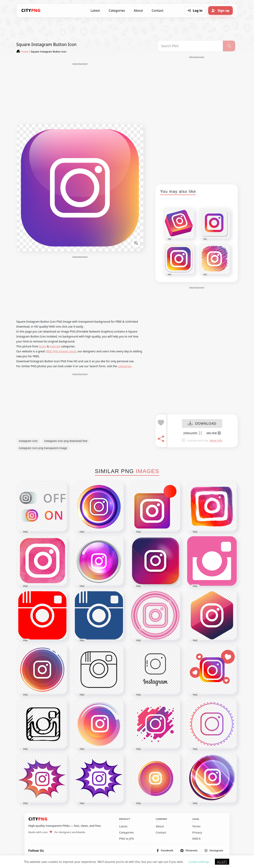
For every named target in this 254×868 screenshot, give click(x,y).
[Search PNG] (190, 46)
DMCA (196, 839)
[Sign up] (220, 11)
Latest (95, 11)
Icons (43, 346)
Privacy (197, 833)
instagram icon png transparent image (43, 448)
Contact (157, 11)
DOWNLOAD (202, 424)
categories (125, 366)
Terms (196, 826)
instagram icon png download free (66, 441)
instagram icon (28, 441)
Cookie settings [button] (199, 862)
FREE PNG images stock (61, 351)
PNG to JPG (127, 839)
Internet (55, 346)
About (138, 11)
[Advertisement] (80, 94)
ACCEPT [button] (222, 862)
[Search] (229, 46)
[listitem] (165, 851)
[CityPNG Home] (31, 11)
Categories (117, 11)
